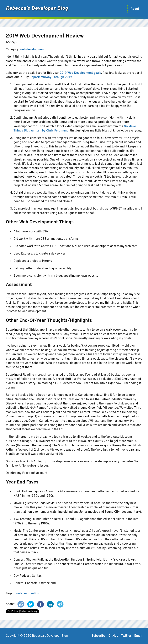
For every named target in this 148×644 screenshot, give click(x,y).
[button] (21, 604)
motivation (32, 594)
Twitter (126, 636)
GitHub (113, 636)
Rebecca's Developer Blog (37, 9)
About (135, 9)
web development (32, 50)
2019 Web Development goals (80, 73)
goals (18, 594)
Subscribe (99, 636)
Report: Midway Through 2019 (51, 77)
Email (138, 636)
